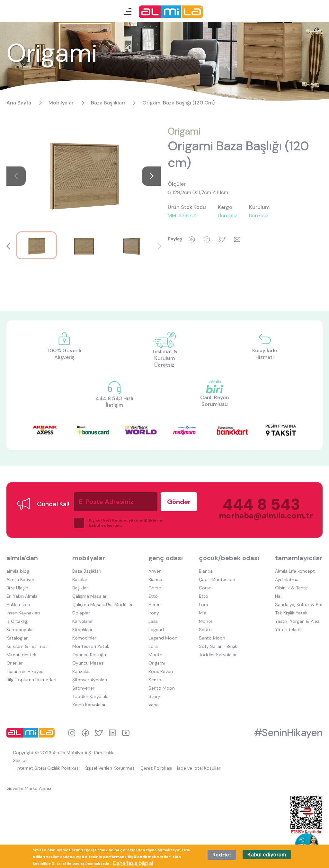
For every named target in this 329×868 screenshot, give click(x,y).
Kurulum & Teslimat (27, 646)
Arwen (155, 571)
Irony (154, 613)
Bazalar (80, 579)
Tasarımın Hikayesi (25, 671)
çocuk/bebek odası (229, 558)
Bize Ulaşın (17, 588)
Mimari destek (21, 655)
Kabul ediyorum (267, 855)
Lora (153, 646)
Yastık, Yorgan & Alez (297, 621)
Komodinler (84, 638)
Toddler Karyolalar (91, 696)
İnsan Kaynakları (23, 613)
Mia (203, 613)
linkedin (112, 733)
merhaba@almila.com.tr (259, 516)
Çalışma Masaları (90, 596)
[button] (152, 176)
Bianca (155, 579)
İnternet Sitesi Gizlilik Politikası (48, 768)
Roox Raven (161, 671)
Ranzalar (81, 671)
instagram (72, 733)
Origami (184, 131)
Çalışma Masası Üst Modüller (102, 604)
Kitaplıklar (82, 630)
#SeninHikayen (288, 733)
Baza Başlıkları (108, 103)
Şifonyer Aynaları (90, 680)
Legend (156, 630)
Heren (155, 604)
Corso (155, 588)
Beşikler (80, 588)
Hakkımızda (18, 604)
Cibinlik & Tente (291, 588)
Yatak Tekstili (289, 630)
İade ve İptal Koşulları (199, 768)
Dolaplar (81, 613)
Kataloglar (17, 638)
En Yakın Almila (22, 596)
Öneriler (15, 663)
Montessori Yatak (91, 646)
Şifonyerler (83, 688)
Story (154, 696)
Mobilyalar (61, 103)
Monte (155, 655)
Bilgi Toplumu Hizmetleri (31, 680)
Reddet (222, 855)
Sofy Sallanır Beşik (218, 646)
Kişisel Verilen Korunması (110, 768)
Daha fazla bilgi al (133, 863)
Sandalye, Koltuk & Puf (299, 604)
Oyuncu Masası (88, 663)
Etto (153, 596)
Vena (154, 705)
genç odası (166, 558)
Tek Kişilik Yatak (291, 613)
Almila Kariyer (20, 579)
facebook (85, 733)
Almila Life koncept (295, 571)
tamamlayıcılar (299, 558)
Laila (153, 621)
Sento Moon (162, 688)
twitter (99, 733)
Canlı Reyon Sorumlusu (215, 401)
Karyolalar (83, 621)
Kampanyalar (20, 630)
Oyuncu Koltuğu (89, 655)
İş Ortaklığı (17, 621)
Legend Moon (163, 638)
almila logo (32, 733)
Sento (155, 680)
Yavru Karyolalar (89, 705)
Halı (279, 596)
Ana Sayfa (19, 103)
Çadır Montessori (217, 579)
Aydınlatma (287, 579)
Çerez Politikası (156, 768)
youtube (126, 733)
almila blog (18, 571)
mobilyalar (89, 558)
